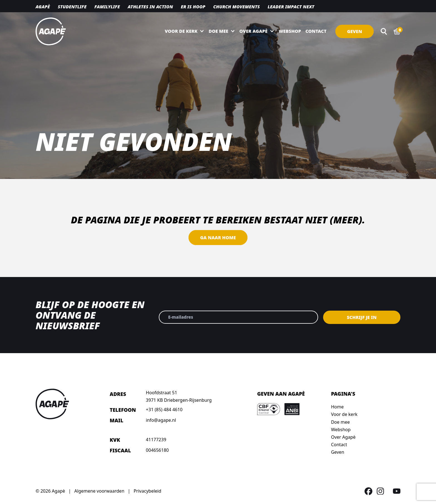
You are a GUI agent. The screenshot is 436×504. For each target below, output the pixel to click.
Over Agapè (253, 31)
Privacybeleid (147, 491)
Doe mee (218, 31)
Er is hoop (193, 7)
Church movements (237, 7)
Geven (355, 31)
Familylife (107, 7)
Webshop (290, 31)
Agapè (43, 7)
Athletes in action (150, 7)
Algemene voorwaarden (99, 491)
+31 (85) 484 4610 (164, 410)
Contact (316, 31)
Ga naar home (218, 238)
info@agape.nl (161, 420)
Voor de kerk (181, 31)
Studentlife (72, 7)
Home (337, 407)
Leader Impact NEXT (291, 7)
